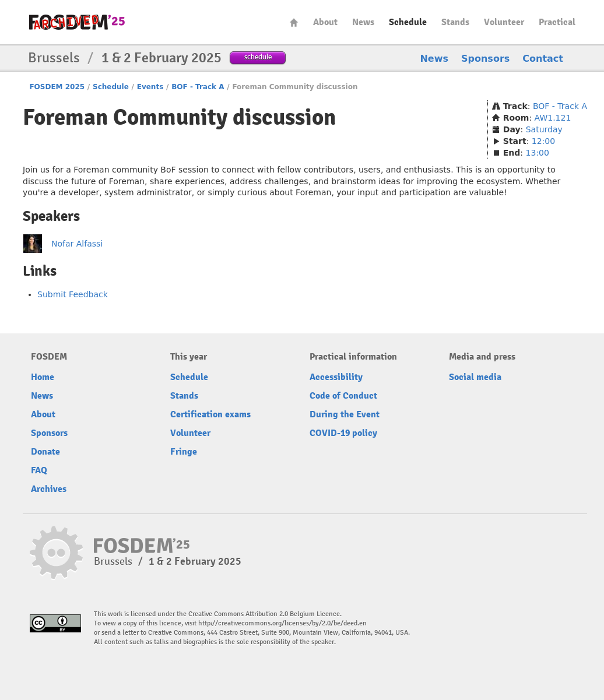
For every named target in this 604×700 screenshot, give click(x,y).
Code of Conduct (343, 396)
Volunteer (504, 22)
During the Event (345, 414)
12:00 (543, 141)
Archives (49, 489)
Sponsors (485, 59)
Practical (557, 22)
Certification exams (210, 414)
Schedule (408, 22)
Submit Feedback (73, 294)
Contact (543, 59)
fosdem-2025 (77, 22)
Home (294, 22)
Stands (455, 22)
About (325, 22)
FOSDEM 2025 (57, 87)
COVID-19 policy (343, 433)
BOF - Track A (198, 87)
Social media (475, 377)
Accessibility (336, 377)
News (363, 22)
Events (150, 87)
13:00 (538, 153)
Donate (45, 452)
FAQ (39, 470)
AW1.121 (553, 118)
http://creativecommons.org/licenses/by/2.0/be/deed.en (282, 623)
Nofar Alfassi (77, 244)
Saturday (544, 129)
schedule (258, 57)
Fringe (184, 452)
